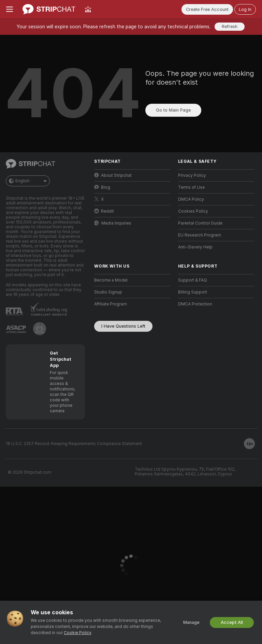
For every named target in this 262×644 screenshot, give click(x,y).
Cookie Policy (77, 633)
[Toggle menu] (10, 9)
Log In (245, 9)
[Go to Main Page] (49, 9)
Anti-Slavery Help (195, 247)
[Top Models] (88, 9)
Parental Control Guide (200, 223)
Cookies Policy (193, 211)
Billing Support (193, 292)
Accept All (232, 622)
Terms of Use (191, 187)
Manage (191, 622)
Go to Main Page (173, 110)
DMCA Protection (195, 304)
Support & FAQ (193, 280)
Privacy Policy (192, 175)
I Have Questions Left (123, 326)
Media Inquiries (113, 223)
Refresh (230, 26)
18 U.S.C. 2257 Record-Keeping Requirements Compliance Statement (74, 444)
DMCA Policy (191, 199)
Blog (102, 187)
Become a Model (111, 280)
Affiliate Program (111, 304)
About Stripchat (113, 175)
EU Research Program (200, 235)
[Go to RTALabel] (14, 311)
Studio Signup (108, 292)
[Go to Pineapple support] (40, 329)
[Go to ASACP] (16, 329)
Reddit (104, 211)
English (28, 181)
